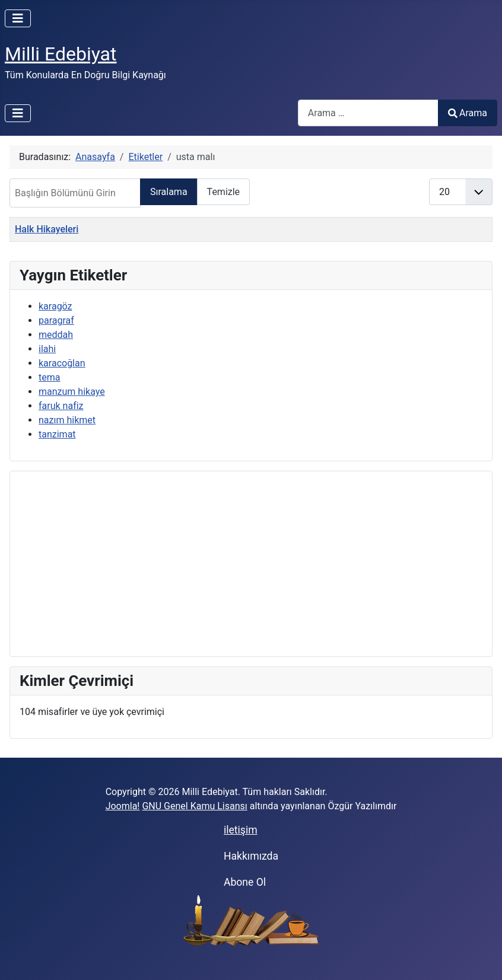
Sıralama (169, 192)
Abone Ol (245, 882)
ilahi (47, 349)
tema (49, 377)
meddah (56, 335)
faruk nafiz (61, 406)
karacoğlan (62, 363)
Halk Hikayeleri (47, 229)
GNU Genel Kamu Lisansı (194, 806)
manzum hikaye (72, 392)
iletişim (241, 830)
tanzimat (57, 434)
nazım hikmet (67, 420)
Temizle (224, 192)
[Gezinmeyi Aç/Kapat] (18, 18)
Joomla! (123, 806)
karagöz (55, 306)
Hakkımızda (251, 856)
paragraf (56, 320)
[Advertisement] (251, 564)
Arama (468, 113)
